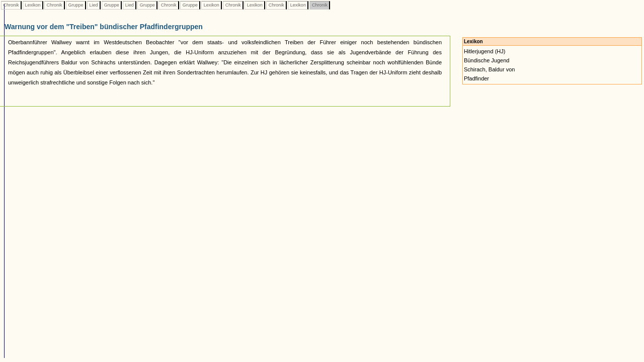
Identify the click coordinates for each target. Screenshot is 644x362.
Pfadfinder (476, 78)
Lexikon (33, 5)
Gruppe (76, 5)
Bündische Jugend (487, 60)
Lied (94, 5)
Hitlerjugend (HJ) (485, 51)
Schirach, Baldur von (490, 69)
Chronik (11, 5)
